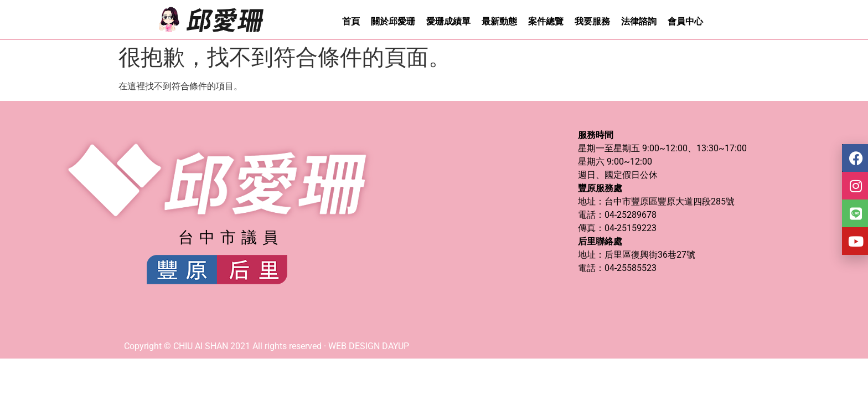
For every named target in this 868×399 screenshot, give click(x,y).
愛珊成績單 (448, 21)
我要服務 (592, 21)
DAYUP (396, 346)
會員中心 (685, 21)
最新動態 (499, 21)
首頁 (351, 21)
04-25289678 (631, 215)
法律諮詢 (639, 21)
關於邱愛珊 (393, 21)
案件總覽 (546, 21)
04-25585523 (631, 268)
